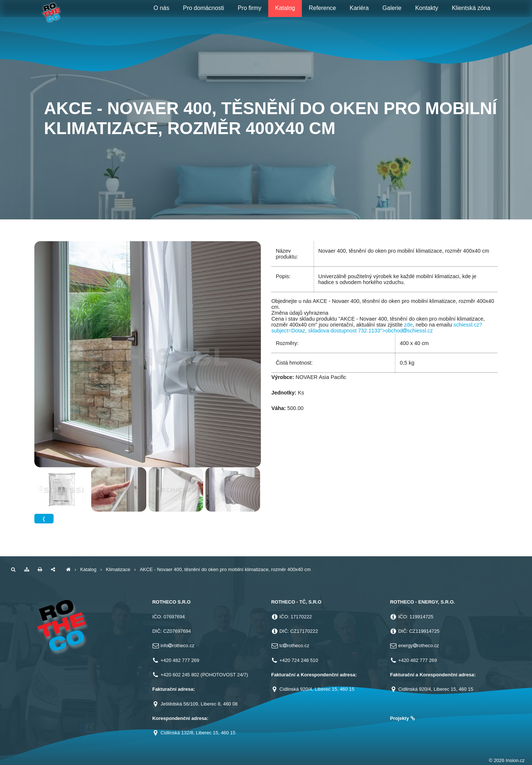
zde (408, 325)
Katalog (88, 569)
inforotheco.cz (177, 646)
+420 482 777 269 (180, 660)
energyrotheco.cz (419, 646)
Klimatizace (118, 569)
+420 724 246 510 (299, 660)
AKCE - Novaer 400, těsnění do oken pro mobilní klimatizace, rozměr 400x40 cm (225, 569)
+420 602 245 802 (180, 675)
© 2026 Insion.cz (507, 760)
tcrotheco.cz (294, 646)
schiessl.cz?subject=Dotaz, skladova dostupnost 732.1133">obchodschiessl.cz (377, 328)
